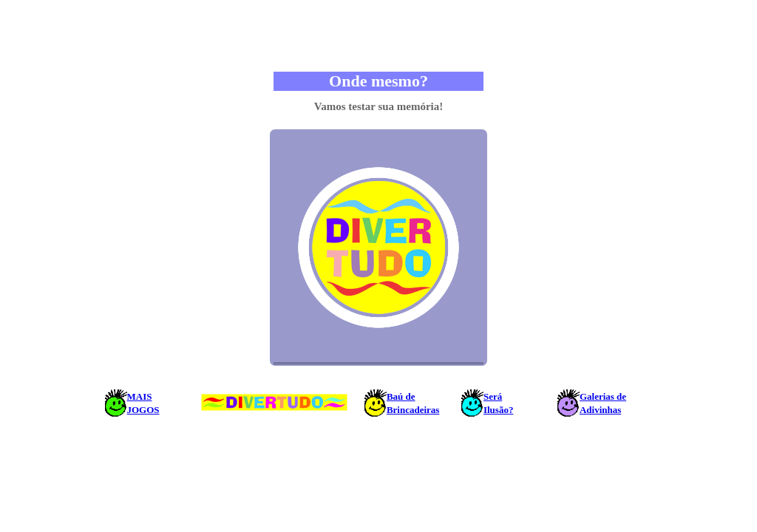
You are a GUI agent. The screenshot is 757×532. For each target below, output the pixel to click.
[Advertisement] (378, 35)
